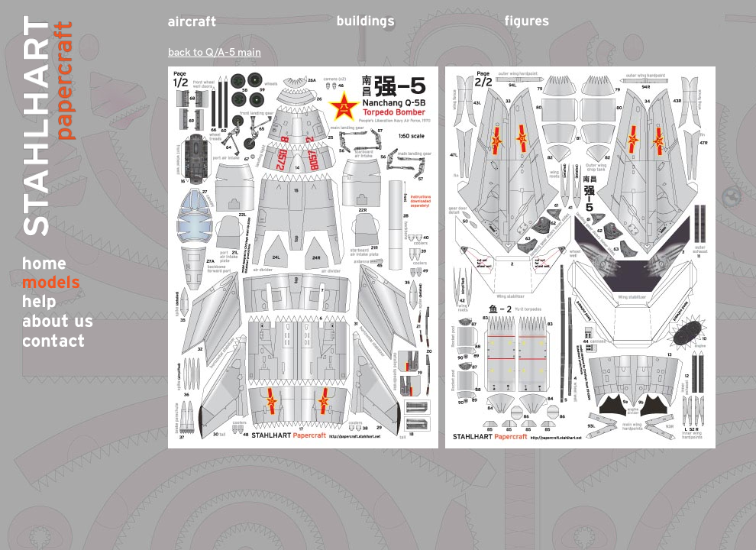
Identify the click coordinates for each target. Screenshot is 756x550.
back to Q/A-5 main (215, 52)
